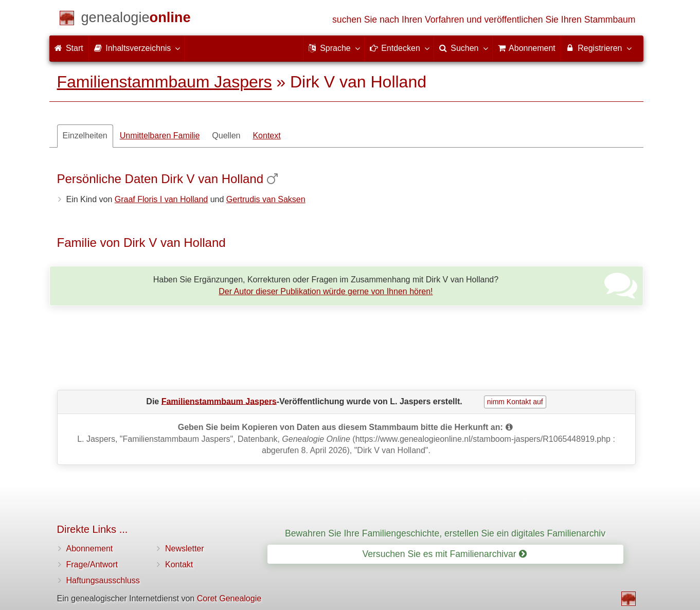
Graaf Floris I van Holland (161, 199)
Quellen (226, 136)
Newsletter (185, 549)
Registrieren (598, 48)
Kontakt (179, 564)
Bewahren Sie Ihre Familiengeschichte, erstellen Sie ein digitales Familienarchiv (445, 533)
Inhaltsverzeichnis (137, 48)
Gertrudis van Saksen (266, 199)
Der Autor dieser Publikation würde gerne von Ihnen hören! (326, 291)
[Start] (136, 19)
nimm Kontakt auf (515, 402)
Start (69, 48)
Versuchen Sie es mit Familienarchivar (444, 554)
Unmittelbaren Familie (160, 136)
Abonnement (90, 549)
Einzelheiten (85, 136)
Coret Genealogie (229, 598)
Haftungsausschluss (103, 580)
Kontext (266, 136)
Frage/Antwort (92, 564)
